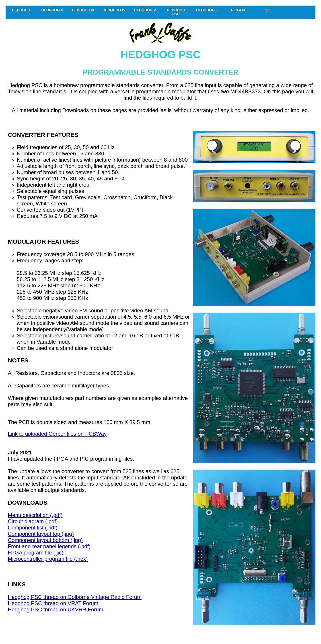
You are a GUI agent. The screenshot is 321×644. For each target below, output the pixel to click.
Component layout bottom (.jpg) (45, 540)
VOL (269, 10)
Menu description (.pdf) (35, 515)
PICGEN (238, 10)
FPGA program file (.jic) (36, 553)
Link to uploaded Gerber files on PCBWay (57, 434)
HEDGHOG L (207, 10)
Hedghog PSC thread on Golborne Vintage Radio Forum (75, 597)
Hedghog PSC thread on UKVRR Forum (56, 609)
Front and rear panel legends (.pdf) (49, 546)
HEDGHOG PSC (176, 12)
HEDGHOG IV (114, 10)
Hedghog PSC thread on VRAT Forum (53, 603)
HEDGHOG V (145, 10)
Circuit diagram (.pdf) (33, 521)
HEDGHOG (21, 10)
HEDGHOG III (83, 10)
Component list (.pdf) (33, 528)
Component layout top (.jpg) (41, 534)
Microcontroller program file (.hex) (48, 559)
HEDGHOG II (52, 10)
